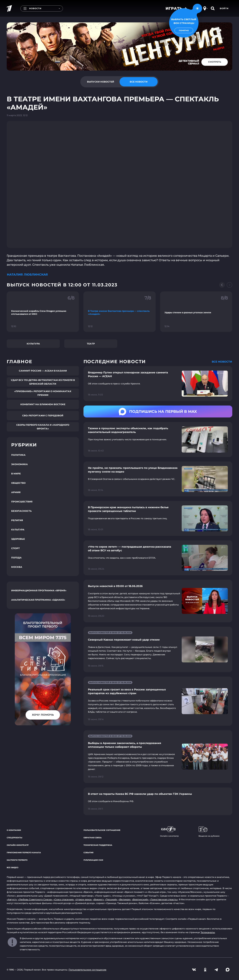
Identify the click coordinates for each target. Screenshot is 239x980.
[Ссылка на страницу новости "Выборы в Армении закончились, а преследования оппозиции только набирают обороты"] (158, 757)
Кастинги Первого (17, 860)
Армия (16, 492)
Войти (224, 8)
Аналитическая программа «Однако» (38, 600)
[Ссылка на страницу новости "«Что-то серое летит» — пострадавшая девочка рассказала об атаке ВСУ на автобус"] (158, 558)
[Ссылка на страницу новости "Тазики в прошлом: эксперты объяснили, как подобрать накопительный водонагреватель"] (158, 439)
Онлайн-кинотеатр (18, 845)
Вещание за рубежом (209, 832)
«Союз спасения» (64, 899)
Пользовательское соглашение (102, 830)
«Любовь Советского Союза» (35, 899)
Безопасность (21, 511)
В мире (16, 474)
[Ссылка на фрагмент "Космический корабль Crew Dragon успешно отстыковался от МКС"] (43, 312)
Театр (91, 344)
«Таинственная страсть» (164, 899)
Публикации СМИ (93, 860)
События (88, 853)
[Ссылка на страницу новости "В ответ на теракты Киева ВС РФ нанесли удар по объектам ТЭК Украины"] (158, 801)
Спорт (15, 548)
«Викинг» (98, 899)
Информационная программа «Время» (39, 590)
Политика (18, 455)
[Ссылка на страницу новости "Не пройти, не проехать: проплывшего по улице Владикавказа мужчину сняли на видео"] (158, 479)
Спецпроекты (14, 838)
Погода (16, 558)
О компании (14, 830)
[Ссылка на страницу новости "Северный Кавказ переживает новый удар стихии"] (158, 649)
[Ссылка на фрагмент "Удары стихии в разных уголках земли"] (196, 312)
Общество (18, 483)
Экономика (20, 464)
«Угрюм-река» (83, 899)
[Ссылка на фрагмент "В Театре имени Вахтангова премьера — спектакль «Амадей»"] (120, 312)
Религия (17, 520)
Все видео (13, 868)
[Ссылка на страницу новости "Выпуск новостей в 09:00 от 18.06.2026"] (158, 601)
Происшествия (22, 502)
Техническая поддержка (98, 845)
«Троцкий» (111, 899)
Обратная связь (93, 838)
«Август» (12, 899)
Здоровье (18, 539)
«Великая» (125, 899)
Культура (33, 344)
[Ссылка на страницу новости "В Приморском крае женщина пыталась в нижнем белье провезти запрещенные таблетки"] (158, 518)
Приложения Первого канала (24, 853)
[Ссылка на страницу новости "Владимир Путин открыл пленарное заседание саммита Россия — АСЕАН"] (158, 384)
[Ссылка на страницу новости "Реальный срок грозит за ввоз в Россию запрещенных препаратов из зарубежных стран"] (158, 701)
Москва (17, 567)
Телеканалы (208, 932)
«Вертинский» (140, 899)
